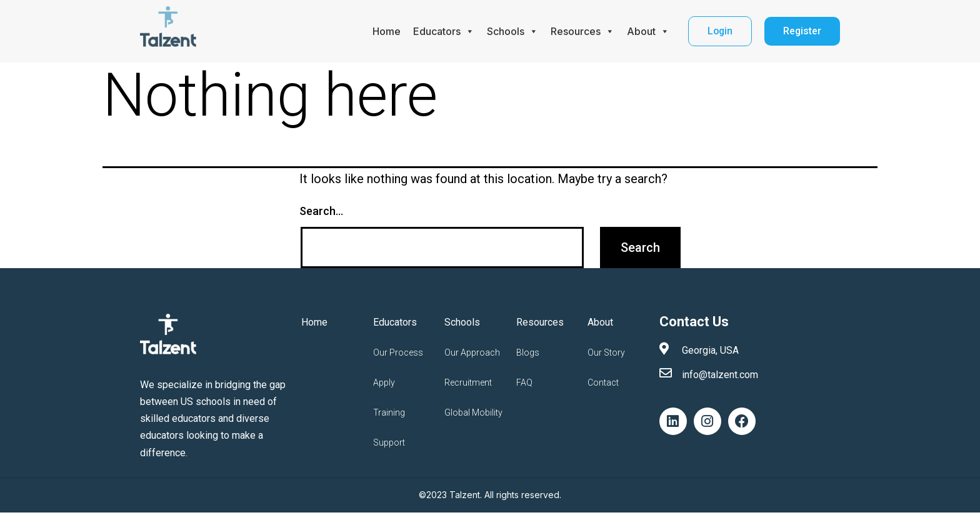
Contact (603, 382)
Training (389, 412)
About (646, 31)
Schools (511, 31)
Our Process (398, 352)
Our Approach (472, 352)
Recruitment (468, 382)
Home (385, 31)
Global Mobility (473, 412)
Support (389, 442)
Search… (321, 211)
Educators (442, 31)
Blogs (528, 352)
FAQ (524, 382)
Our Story (606, 352)
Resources (581, 31)
